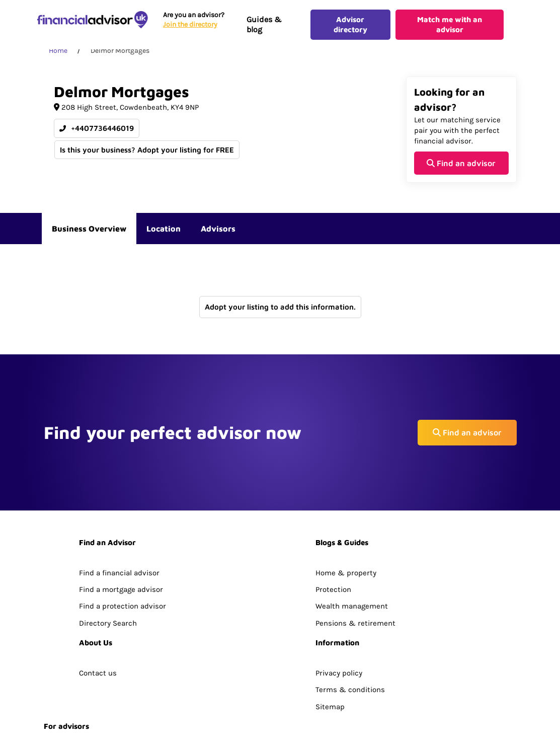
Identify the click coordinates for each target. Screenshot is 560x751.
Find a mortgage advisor (121, 518)
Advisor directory (349, 28)
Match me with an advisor (450, 28)
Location (164, 236)
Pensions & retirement (355, 552)
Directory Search (108, 552)
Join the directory (189, 28)
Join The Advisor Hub (80, 685)
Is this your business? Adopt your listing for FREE (147, 156)
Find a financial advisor (119, 501)
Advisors (218, 236)
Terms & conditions (350, 618)
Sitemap (330, 635)
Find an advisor (461, 170)
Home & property (346, 501)
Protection (333, 518)
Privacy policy (339, 602)
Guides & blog (263, 28)
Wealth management (352, 535)
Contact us (98, 602)
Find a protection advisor (123, 535)
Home (58, 58)
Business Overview (89, 236)
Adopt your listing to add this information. (280, 314)
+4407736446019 (97, 136)
